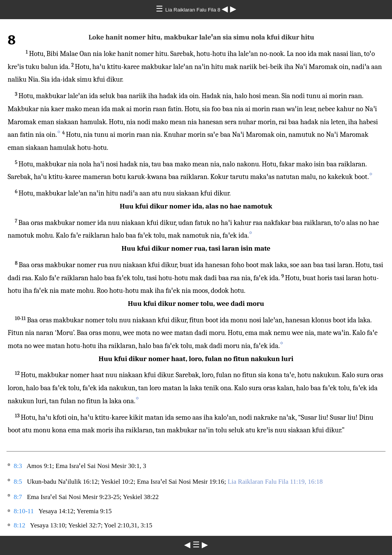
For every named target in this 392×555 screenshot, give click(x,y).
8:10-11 (24, 511)
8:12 (20, 525)
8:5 (18, 482)
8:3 (18, 466)
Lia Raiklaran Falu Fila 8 (194, 10)
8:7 (18, 497)
